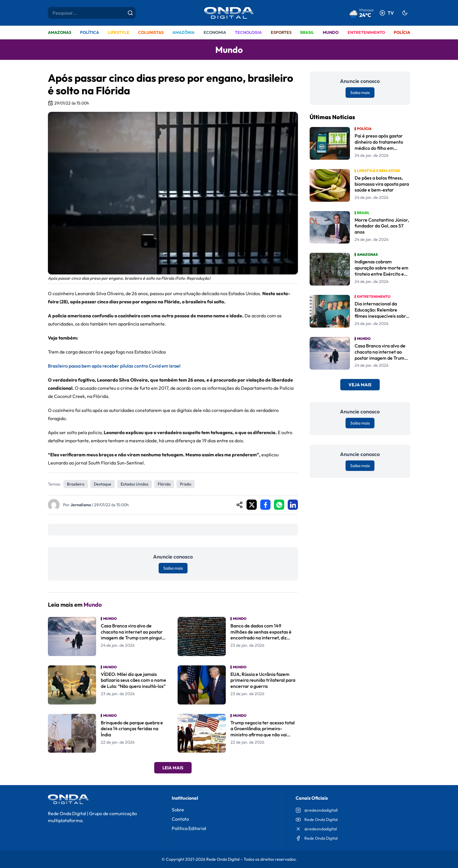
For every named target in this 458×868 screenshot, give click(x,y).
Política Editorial (189, 828)
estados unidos (135, 484)
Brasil (307, 32)
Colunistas (151, 32)
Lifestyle (119, 32)
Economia (215, 32)
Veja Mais (360, 385)
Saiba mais (173, 568)
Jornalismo (81, 505)
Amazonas (60, 32)
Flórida (164, 484)
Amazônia (183, 32)
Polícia (402, 32)
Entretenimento (366, 32)
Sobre (178, 810)
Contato (180, 819)
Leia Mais (173, 768)
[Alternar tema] (405, 13)
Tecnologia (248, 32)
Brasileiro (76, 484)
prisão (186, 484)
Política (90, 32)
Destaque (103, 484)
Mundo (331, 32)
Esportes (281, 32)
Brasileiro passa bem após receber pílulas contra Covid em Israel (114, 366)
